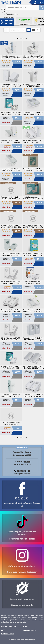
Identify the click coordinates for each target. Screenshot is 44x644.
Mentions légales (30, 630)
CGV (3, 630)
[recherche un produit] (21, 8)
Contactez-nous (8, 634)
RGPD (25, 626)
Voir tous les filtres (9, 22)
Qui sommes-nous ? (9, 626)
